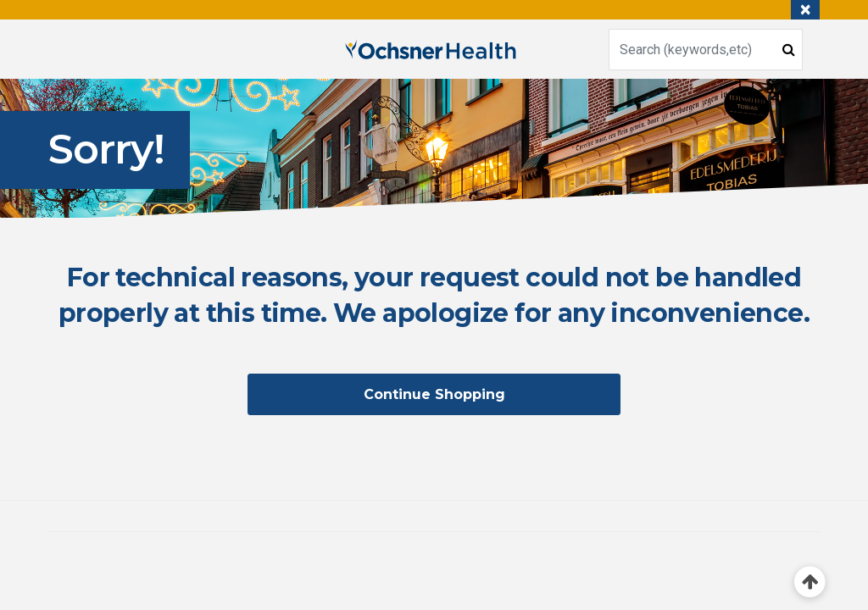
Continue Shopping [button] (434, 394)
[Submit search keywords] (789, 49)
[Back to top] (810, 582)
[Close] (805, 10)
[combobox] (706, 50)
